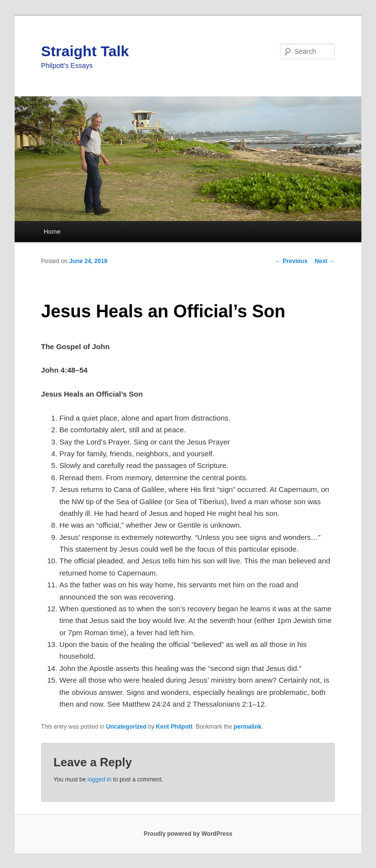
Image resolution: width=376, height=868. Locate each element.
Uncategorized (127, 727)
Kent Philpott (175, 727)
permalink (247, 727)
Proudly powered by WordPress (188, 834)
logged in (100, 779)
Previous (291, 261)
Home (52, 232)
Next (325, 261)
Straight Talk (85, 51)
